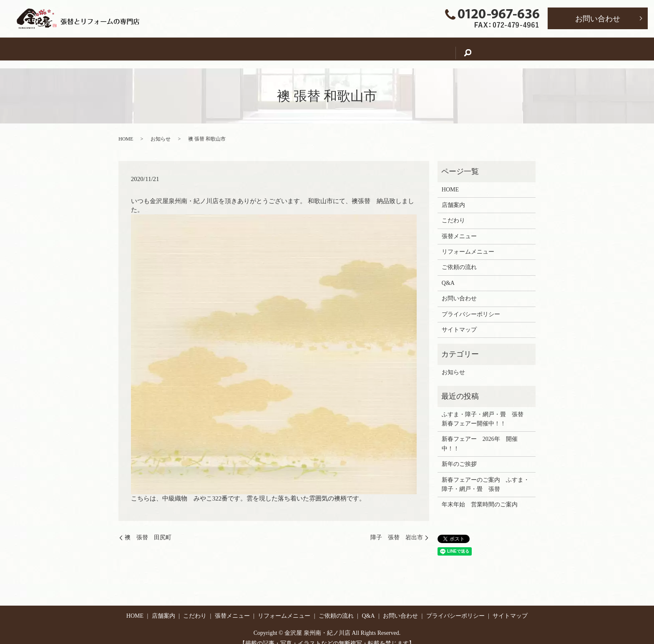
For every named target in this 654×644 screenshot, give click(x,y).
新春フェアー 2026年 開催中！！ (480, 436)
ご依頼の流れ (422, 49)
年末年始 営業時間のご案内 (480, 497)
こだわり (249, 49)
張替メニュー (297, 49)
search (497, 49)
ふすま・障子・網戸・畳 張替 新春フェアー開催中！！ (485, 411)
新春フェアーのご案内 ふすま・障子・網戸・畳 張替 (485, 477)
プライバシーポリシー (471, 306)
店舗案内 (206, 49)
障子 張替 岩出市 (397, 530)
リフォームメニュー (359, 49)
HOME (167, 49)
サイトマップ (459, 322)
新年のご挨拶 (459, 456)
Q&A (464, 49)
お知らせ (161, 131)
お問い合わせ (598, 19)
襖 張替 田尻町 (148, 530)
